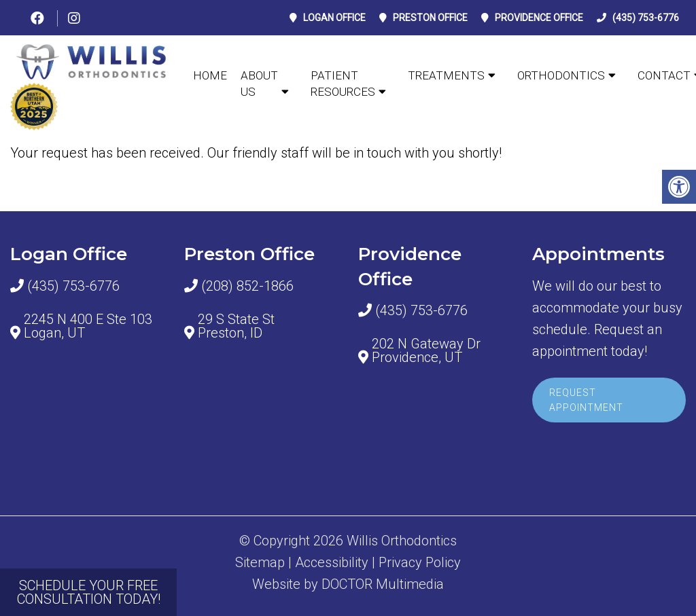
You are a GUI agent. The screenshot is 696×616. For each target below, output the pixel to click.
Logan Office (334, 18)
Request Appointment (586, 400)
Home (210, 75)
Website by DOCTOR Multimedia (348, 584)
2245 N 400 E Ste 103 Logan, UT (88, 326)
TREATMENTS (446, 75)
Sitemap (260, 562)
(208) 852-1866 (247, 286)
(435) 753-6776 (646, 18)
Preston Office (430, 18)
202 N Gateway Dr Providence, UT (426, 350)
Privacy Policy (420, 562)
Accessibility (332, 562)
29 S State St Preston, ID (236, 326)
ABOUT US (259, 84)
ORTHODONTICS (561, 75)
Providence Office (539, 18)
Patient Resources (343, 84)
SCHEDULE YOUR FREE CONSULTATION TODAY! (89, 592)
